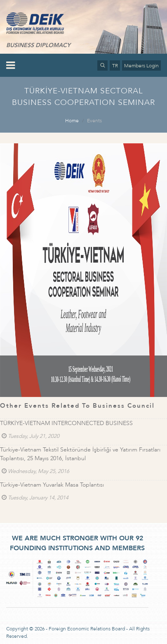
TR (115, 66)
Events (94, 121)
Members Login (141, 66)
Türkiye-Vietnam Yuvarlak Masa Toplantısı (52, 485)
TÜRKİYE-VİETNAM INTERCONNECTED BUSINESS (66, 423)
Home (72, 121)
